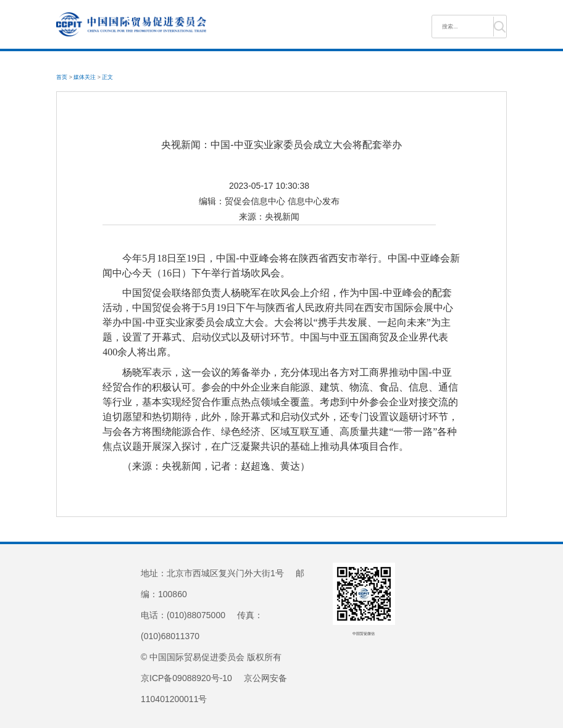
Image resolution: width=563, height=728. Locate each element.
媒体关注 (85, 77)
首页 (62, 77)
